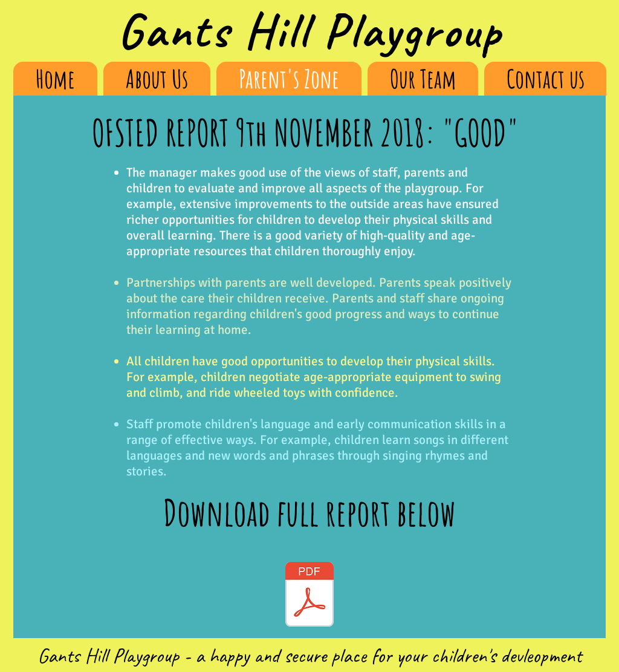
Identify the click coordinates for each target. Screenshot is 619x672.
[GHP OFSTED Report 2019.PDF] (309, 596)
